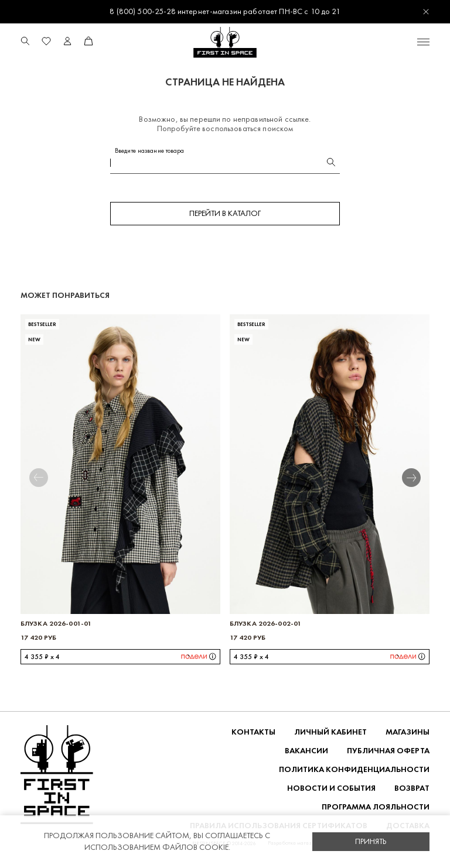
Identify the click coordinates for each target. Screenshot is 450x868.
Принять (371, 841)
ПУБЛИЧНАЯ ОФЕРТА (388, 751)
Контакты (253, 732)
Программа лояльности (376, 807)
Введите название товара (150, 151)
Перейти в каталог (225, 213)
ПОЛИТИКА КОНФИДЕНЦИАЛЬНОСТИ (354, 769)
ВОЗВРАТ (412, 788)
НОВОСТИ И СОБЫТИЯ (331, 788)
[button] (420, 478)
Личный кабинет (330, 732)
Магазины (408, 732)
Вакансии (306, 751)
